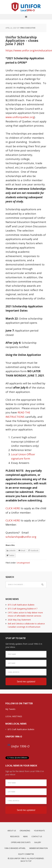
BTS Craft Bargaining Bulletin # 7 (23, 609)
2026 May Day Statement (19, 620)
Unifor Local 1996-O (26, 7)
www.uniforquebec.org (20, 117)
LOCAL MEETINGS (14, 716)
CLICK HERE (13, 508)
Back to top (26, 861)
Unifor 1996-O (14, 737)
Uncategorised (23, 563)
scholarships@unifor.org (21, 537)
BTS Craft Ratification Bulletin (21, 605)
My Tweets (10, 709)
